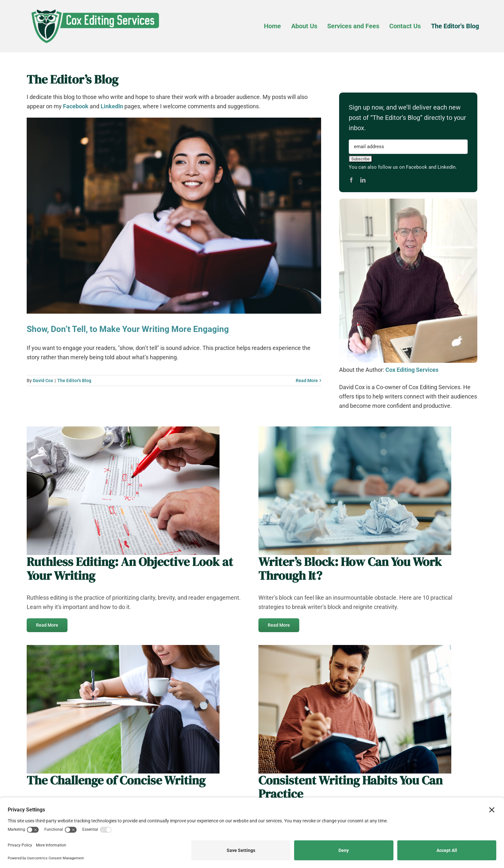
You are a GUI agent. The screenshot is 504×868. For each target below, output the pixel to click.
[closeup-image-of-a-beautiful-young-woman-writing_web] (123, 648)
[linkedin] (363, 180)
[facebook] (351, 180)
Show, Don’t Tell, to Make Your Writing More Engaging (128, 329)
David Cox (43, 380)
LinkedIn (112, 106)
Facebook (76, 106)
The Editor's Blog (74, 380)
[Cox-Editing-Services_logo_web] (95, 8)
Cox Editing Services (412, 370)
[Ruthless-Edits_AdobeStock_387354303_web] (123, 429)
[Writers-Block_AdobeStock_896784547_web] (355, 429)
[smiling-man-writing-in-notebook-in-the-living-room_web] (355, 648)
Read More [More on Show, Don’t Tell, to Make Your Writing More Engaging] (307, 380)
